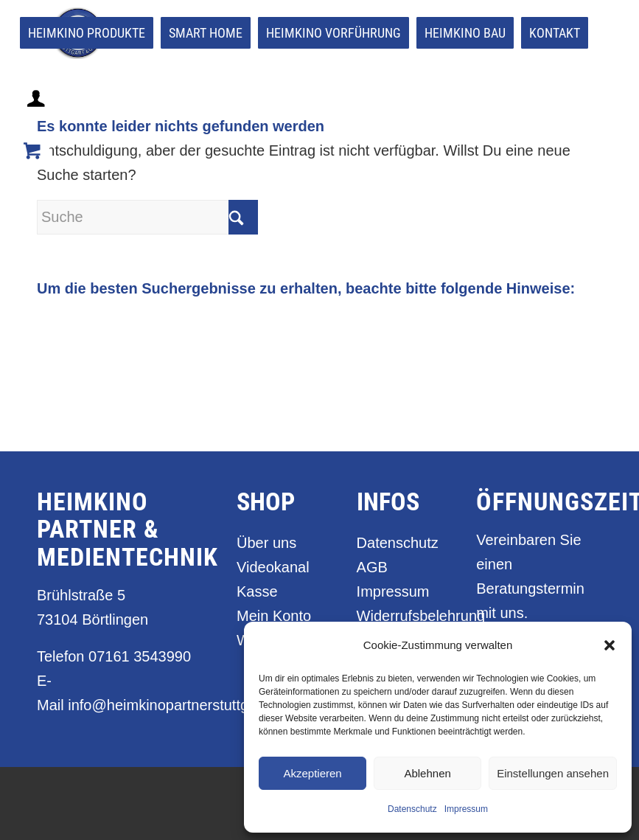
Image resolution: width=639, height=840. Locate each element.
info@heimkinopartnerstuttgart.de (177, 705)
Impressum (466, 809)
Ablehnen (427, 773)
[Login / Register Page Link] (38, 117)
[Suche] (147, 217)
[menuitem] (87, 33)
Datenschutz (412, 809)
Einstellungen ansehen (553, 773)
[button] (610, 645)
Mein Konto (274, 616)
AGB (372, 567)
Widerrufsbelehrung (400, 616)
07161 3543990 (140, 656)
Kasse (257, 591)
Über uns (266, 543)
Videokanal (273, 567)
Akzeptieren (312, 773)
